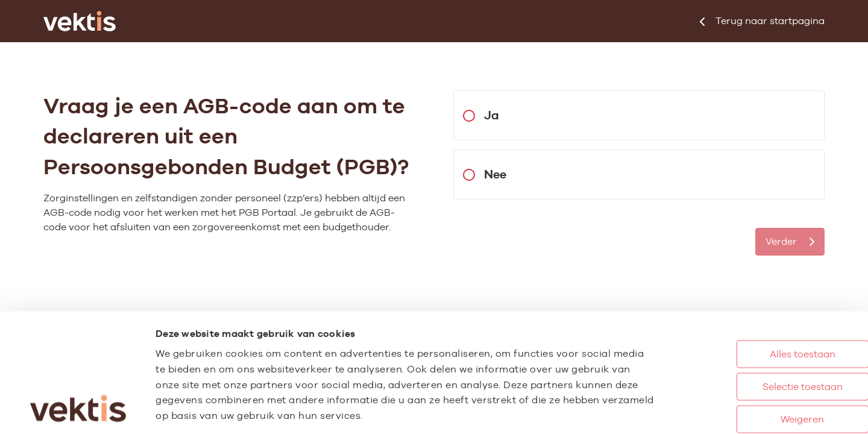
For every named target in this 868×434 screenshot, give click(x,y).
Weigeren (753, 347)
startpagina (762, 21)
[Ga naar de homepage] (80, 21)
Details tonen (663, 412)
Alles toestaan (753, 282)
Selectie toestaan (753, 314)
